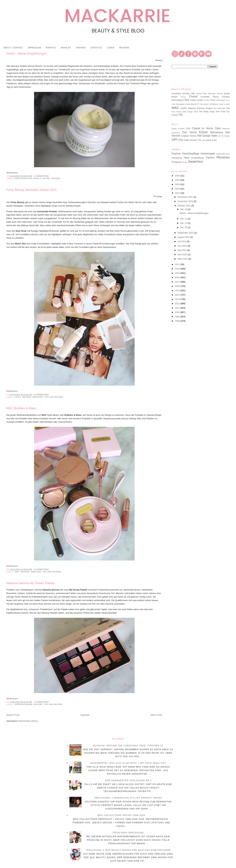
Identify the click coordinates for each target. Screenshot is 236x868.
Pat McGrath (219, 108)
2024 (178, 184)
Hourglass (180, 104)
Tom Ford (220, 112)
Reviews (56, 179)
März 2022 (183, 259)
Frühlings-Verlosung (128, 833)
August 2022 (184, 237)
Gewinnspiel (208, 154)
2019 (178, 273)
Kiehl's (37, 179)
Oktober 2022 (184, 206)
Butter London (178, 128)
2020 (178, 269)
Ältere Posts (156, 715)
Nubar (227, 136)
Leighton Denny (189, 136)
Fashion (176, 154)
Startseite (85, 715)
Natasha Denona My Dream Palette (30, 583)
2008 (178, 321)
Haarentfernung (223, 154)
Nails (214, 136)
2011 (178, 308)
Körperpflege (197, 158)
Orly (181, 140)
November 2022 (186, 201)
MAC (17, 572)
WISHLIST (66, 48)
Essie (203, 132)
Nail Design (204, 136)
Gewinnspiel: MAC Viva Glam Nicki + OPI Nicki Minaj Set (128, 763)
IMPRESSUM (34, 48)
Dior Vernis (190, 132)
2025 (178, 180)
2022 (178, 193)
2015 (178, 290)
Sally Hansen (190, 140)
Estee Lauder (197, 100)
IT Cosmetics (203, 104)
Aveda (199, 93)
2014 (178, 295)
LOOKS (111, 48)
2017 (178, 282)
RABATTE (51, 48)
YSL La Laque (204, 140)
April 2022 (183, 254)
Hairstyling (177, 158)
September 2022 (186, 233)
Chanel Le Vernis (203, 128)
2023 (178, 189)
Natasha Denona (24, 704)
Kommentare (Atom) (28, 721)
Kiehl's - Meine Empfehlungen (27, 54)
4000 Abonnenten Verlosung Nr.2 (128, 780)
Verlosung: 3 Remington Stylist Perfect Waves (128, 798)
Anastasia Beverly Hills (183, 93)
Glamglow (221, 100)
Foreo (213, 100)
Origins (209, 108)
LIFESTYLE (96, 48)
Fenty (18, 397)
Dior (187, 100)
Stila (184, 112)
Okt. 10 (184, 223)
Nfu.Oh (221, 136)
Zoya (214, 140)
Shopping (176, 162)
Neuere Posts (13, 715)
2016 (178, 286)
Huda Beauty (191, 104)
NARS (184, 108)
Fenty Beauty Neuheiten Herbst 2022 (31, 190)
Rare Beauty (176, 112)
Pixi (228, 108)
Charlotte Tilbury (210, 97)
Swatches (38, 397)
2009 (178, 317)
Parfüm (210, 158)
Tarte (196, 112)
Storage (184, 162)
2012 (178, 304)
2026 (178, 176)
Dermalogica (178, 100)
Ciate (218, 128)
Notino (46, 179)
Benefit (220, 93)
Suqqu (190, 112)
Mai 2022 (182, 250)
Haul (186, 158)
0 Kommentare (41, 176)
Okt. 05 (184, 227)
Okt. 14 (184, 219)
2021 (178, 264)
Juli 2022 (182, 241)
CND (188, 128)
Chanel (193, 96)
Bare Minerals (209, 93)
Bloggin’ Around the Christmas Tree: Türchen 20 (128, 746)
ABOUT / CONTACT (13, 48)
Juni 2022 (183, 246)
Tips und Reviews (54, 397)
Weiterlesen (12, 173)
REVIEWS (124, 48)
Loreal (227, 104)
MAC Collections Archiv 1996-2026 (121, 815)
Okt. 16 (184, 209)
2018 (178, 277)
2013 (178, 299)
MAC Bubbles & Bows (21, 408)
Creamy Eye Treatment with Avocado (143, 66)
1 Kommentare (41, 702)
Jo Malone (214, 104)
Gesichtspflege (24, 179)
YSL (181, 115)
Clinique (226, 97)
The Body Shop (207, 112)
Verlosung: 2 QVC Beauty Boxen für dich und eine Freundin (128, 850)
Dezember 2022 (186, 197)
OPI (174, 140)
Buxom (183, 97)
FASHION (81, 48)
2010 (178, 312)
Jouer (221, 104)
